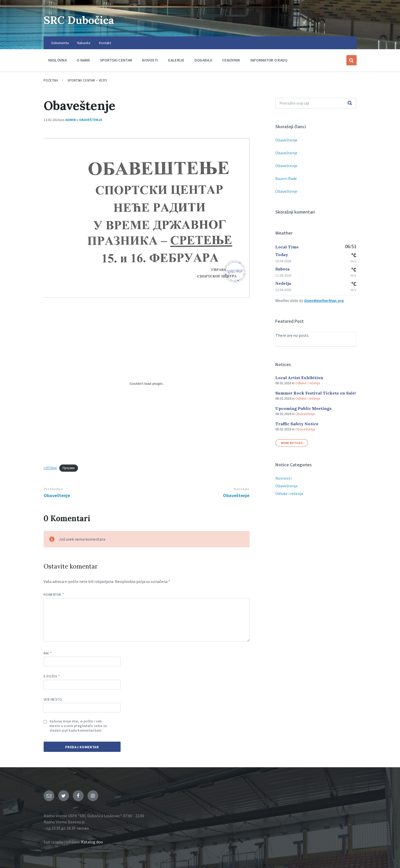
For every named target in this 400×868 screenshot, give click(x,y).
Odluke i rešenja (308, 383)
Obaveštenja (91, 120)
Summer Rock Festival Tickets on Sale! (316, 393)
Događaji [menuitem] (203, 60)
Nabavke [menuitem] (84, 43)
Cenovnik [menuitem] (231, 60)
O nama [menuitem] (83, 60)
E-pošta (52, 676)
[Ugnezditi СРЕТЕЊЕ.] (147, 384)
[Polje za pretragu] (316, 103)
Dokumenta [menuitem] (60, 43)
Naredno (241, 489)
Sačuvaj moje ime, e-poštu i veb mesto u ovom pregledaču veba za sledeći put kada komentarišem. (78, 726)
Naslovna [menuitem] (57, 60)
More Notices (292, 443)
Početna (51, 80)
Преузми (69, 468)
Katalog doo (92, 842)
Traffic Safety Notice (297, 424)
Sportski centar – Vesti (87, 80)
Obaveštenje (57, 495)
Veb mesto (53, 699)
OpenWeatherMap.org (324, 300)
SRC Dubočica (85, 19)
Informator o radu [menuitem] (269, 60)
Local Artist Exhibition (299, 378)
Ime (48, 653)
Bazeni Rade (286, 178)
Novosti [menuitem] (150, 60)
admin (70, 120)
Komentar (54, 594)
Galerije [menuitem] (176, 60)
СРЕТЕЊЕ (50, 468)
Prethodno (53, 489)
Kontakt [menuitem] (105, 43)
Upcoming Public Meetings (303, 408)
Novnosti (283, 478)
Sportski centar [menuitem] (116, 60)
